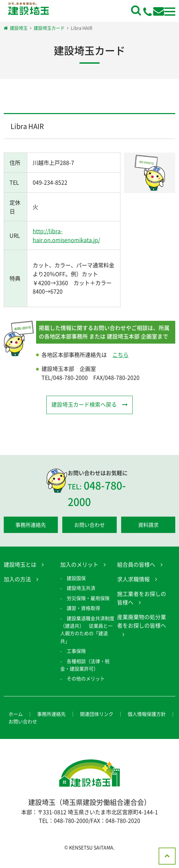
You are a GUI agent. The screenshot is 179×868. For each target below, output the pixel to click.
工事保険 (76, 652)
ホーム (16, 715)
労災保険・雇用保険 (88, 599)
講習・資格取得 (83, 609)
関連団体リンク (97, 715)
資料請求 (148, 526)
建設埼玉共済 (81, 589)
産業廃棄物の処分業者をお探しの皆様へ (142, 622)
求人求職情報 (133, 580)
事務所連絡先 (31, 526)
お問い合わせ (89, 526)
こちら (120, 356)
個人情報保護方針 (147, 715)
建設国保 (76, 579)
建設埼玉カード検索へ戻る (84, 405)
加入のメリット (79, 565)
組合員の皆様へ (136, 565)
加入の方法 (17, 580)
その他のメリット (86, 679)
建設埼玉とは (20, 565)
